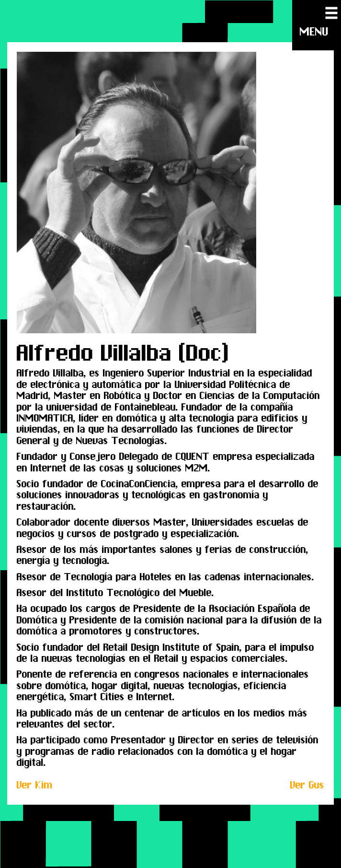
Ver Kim (35, 785)
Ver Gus (307, 785)
